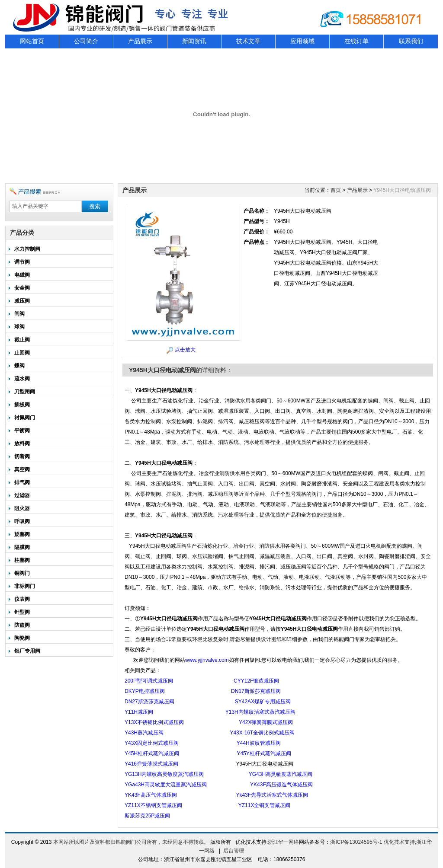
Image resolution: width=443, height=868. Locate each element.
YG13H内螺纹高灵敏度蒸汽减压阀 (164, 774)
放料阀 (22, 444)
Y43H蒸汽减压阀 (144, 733)
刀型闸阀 (25, 392)
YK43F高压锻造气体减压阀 (281, 785)
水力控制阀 (27, 249)
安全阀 (22, 288)
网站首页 (32, 41)
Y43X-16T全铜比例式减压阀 (262, 733)
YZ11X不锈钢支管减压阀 (153, 805)
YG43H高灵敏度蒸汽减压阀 (281, 774)
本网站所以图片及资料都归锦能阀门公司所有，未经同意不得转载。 (131, 842)
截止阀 (22, 340)
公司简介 (86, 41)
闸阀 (19, 314)
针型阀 (22, 612)
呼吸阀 (22, 521)
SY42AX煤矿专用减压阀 (263, 702)
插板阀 (22, 405)
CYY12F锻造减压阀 (256, 681)
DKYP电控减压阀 (145, 691)
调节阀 (22, 262)
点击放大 (185, 350)
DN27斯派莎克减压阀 (149, 702)
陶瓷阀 (22, 638)
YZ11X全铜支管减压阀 (265, 805)
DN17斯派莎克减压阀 (256, 691)
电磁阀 (22, 275)
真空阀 (22, 469)
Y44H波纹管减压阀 (259, 743)
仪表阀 (22, 599)
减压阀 (22, 301)
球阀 (19, 327)
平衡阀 (22, 431)
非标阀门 (25, 586)
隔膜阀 (22, 547)
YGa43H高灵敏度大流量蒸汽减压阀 (166, 785)
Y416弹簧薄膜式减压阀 (151, 764)
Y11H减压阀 (139, 712)
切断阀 (22, 456)
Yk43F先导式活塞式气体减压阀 (272, 795)
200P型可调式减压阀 (149, 681)
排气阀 (22, 482)
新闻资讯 (194, 41)
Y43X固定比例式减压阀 (152, 743)
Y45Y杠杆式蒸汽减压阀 (264, 753)
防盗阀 (22, 625)
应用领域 (302, 41)
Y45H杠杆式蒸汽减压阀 (152, 753)
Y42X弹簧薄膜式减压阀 (266, 722)
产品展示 (140, 41)
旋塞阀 (22, 534)
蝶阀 (19, 366)
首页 (336, 190)
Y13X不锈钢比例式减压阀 (154, 722)
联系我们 (411, 41)
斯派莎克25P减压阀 (147, 816)
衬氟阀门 (25, 418)
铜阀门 (22, 573)
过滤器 (22, 495)
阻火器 (22, 508)
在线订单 (356, 41)
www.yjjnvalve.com (207, 660)
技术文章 (248, 41)
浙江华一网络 (283, 842)
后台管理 (234, 851)
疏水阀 (22, 379)
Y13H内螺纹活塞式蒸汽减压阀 (260, 712)
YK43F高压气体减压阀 (151, 795)
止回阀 (22, 353)
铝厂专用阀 (27, 651)
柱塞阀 (22, 560)
